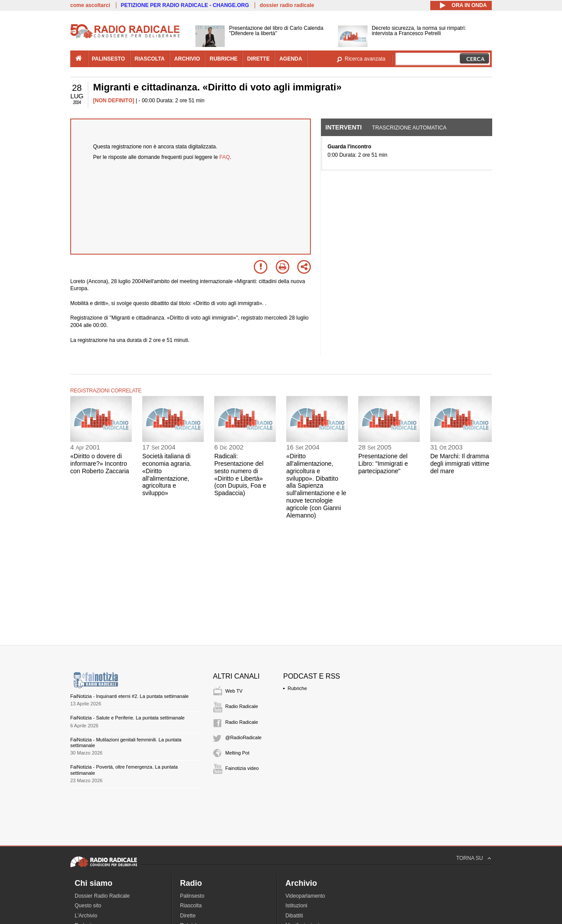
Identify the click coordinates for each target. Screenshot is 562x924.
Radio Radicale (242, 706)
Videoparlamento (305, 896)
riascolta (150, 59)
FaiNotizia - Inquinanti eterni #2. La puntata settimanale (130, 696)
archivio (187, 59)
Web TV (234, 691)
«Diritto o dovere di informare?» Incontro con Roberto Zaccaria (100, 464)
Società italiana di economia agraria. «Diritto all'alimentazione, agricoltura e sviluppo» (167, 475)
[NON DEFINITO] (114, 101)
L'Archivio (86, 916)
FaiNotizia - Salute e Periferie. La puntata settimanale (127, 718)
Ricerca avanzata (365, 59)
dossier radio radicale (287, 5)
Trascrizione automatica (409, 128)
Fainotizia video (242, 768)
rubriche (223, 59)
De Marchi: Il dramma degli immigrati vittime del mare (460, 464)
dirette (258, 59)
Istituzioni (296, 906)
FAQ (225, 157)
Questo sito (88, 906)
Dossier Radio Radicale (102, 896)
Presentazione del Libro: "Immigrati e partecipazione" (383, 464)
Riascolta (191, 906)
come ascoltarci (90, 5)
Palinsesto (192, 896)
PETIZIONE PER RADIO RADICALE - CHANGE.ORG (185, 5)
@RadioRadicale (243, 737)
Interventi (344, 127)
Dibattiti (294, 916)
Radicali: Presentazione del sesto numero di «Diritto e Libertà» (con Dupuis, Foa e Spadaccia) (240, 475)
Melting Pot (237, 753)
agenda (291, 59)
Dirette (188, 916)
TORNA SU (470, 858)
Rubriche (297, 688)
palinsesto (108, 59)
